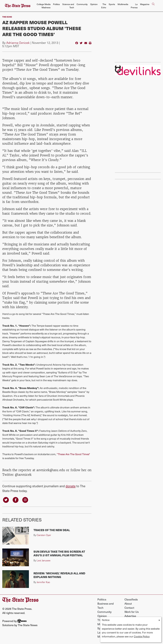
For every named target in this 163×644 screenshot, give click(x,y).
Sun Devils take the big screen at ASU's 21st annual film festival (59, 554)
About (128, 604)
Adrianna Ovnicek (18, 43)
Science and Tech (68, 6)
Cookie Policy (142, 636)
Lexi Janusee (44, 561)
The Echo (104, 6)
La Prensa (134, 6)
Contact (129, 608)
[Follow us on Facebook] (16, 500)
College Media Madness (44, 6)
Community (82, 4)
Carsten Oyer (44, 535)
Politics (56, 4)
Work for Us (132, 612)
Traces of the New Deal (52, 530)
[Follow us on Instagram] (26, 500)
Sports (112, 4)
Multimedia (123, 4)
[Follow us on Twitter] (6, 500)
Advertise (130, 616)
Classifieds (131, 600)
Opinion (94, 4)
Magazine (145, 4)
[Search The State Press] (153, 6)
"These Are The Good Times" (73, 454)
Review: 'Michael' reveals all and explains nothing (59, 575)
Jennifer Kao (43, 582)
